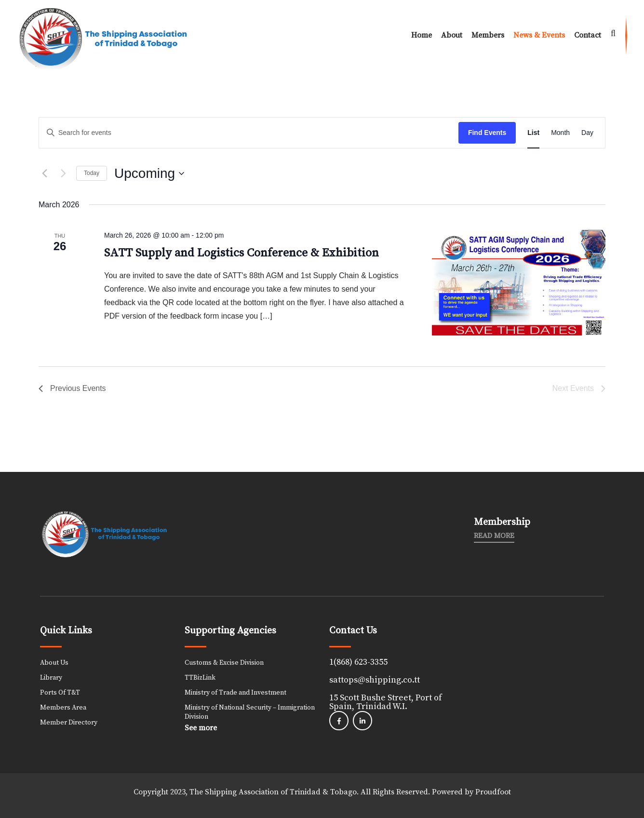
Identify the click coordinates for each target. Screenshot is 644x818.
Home (422, 35)
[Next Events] (63, 174)
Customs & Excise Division (224, 663)
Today (92, 173)
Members (488, 35)
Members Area (63, 708)
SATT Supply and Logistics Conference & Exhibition (241, 253)
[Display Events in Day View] (587, 133)
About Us (54, 663)
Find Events (487, 133)
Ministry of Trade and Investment (235, 693)
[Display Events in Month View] (560, 133)
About (452, 35)
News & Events (539, 35)
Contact (588, 35)
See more (201, 728)
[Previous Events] (44, 174)
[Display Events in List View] (533, 133)
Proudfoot (493, 792)
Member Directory (69, 723)
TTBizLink (200, 678)
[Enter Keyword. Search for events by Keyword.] (249, 133)
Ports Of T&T (60, 693)
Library (51, 678)
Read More (494, 536)
